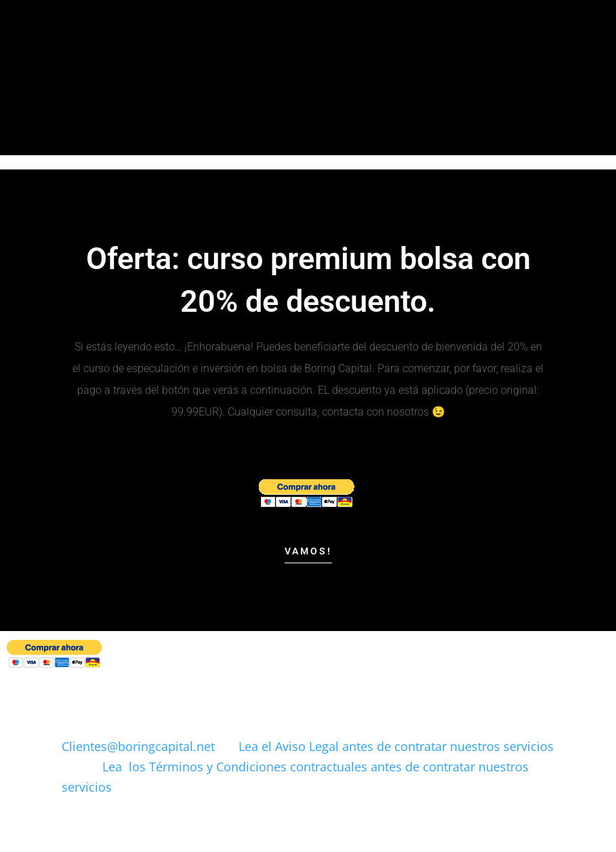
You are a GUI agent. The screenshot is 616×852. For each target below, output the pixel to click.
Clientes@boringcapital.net (138, 746)
